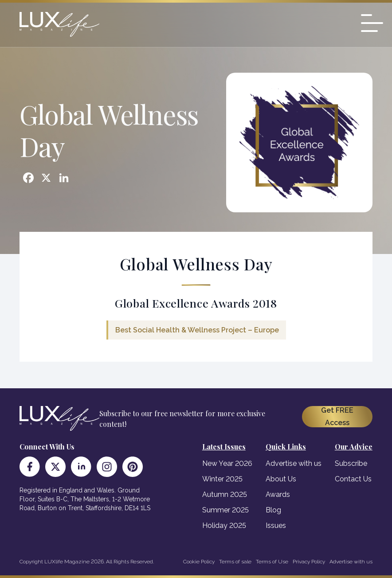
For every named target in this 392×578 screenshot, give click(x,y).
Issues (276, 525)
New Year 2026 (227, 463)
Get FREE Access (337, 416)
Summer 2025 (225, 510)
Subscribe (351, 463)
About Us (281, 479)
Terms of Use (272, 562)
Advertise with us (294, 463)
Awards (278, 494)
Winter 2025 (222, 479)
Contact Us (353, 479)
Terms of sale (235, 562)
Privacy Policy (309, 562)
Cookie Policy (199, 562)
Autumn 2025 (225, 494)
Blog (273, 510)
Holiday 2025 (224, 525)
